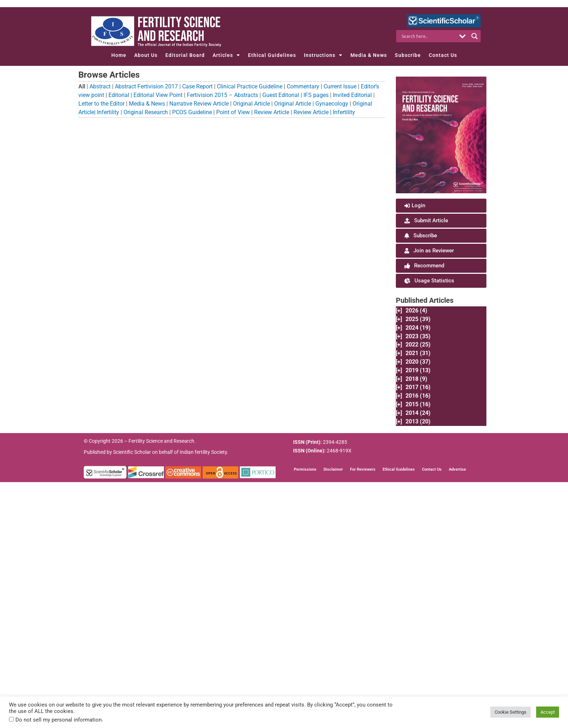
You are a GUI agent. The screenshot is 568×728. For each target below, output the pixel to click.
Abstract (100, 86)
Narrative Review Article (199, 104)
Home (119, 55)
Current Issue (340, 86)
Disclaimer (333, 470)
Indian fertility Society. (204, 453)
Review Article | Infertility (324, 112)
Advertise (457, 470)
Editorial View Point (158, 95)
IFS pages (316, 95)
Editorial (119, 95)
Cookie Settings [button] (511, 712)
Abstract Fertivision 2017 (146, 86)
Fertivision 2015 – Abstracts (222, 95)
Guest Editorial (281, 95)
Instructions (323, 55)
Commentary (303, 86)
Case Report (197, 86)
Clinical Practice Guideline (250, 86)
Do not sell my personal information (59, 720)
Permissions (305, 470)
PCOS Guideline (192, 112)
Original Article (251, 104)
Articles (226, 55)
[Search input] (428, 36)
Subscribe (408, 55)
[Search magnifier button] (475, 36)
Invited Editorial (352, 95)
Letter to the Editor (101, 104)
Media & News (369, 55)
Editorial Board (185, 55)
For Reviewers (363, 470)
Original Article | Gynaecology (311, 104)
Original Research (146, 112)
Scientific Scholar (132, 453)
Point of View (233, 112)
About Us (146, 55)
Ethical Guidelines (272, 55)
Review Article (272, 112)
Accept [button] (548, 712)
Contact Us (443, 55)
